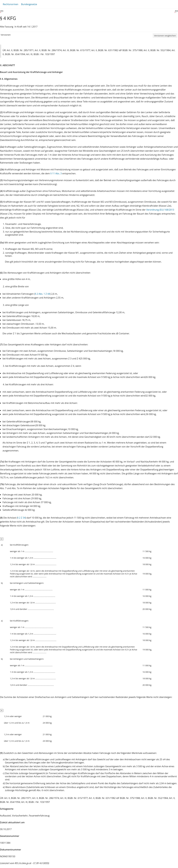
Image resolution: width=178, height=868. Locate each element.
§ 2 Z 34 (21, 518)
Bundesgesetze (29, 4)
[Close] (2, 539)
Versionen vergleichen (165, 36)
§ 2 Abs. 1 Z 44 (42, 294)
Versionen (6, 35)
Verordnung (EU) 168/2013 (160, 210)
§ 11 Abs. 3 (56, 173)
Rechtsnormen (11, 4)
